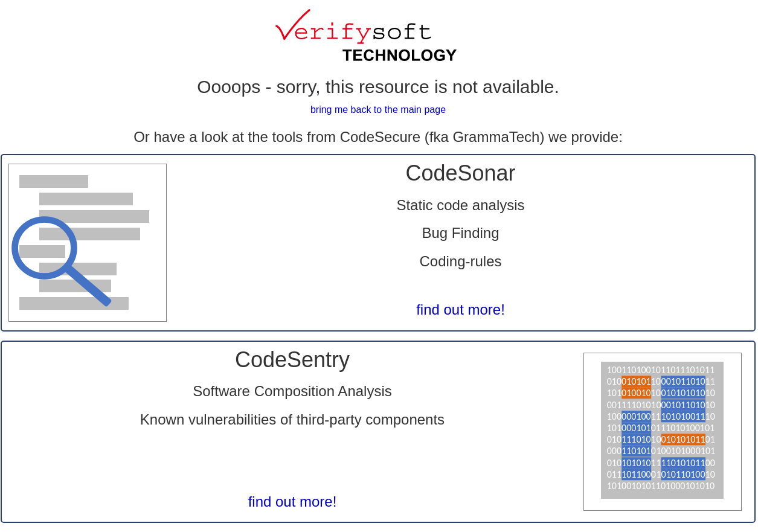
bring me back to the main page (378, 110)
